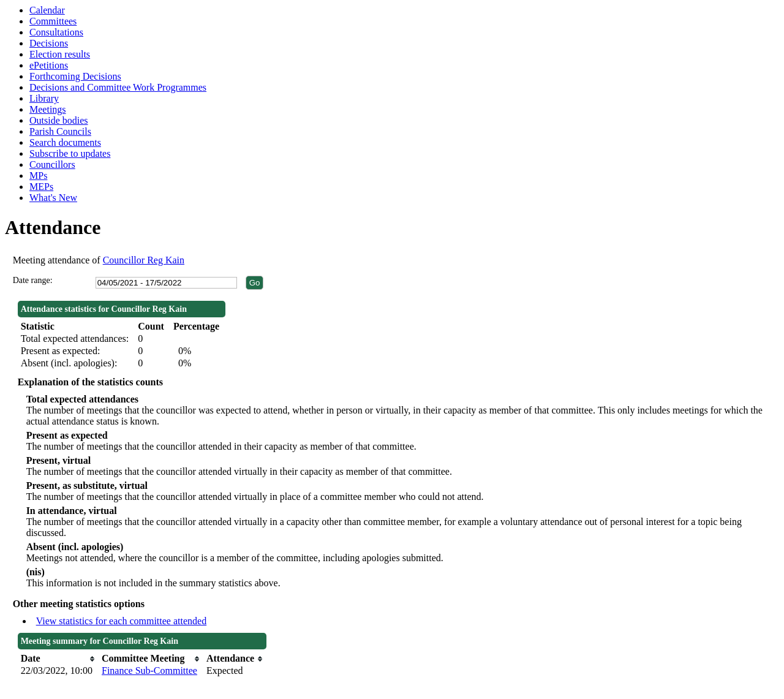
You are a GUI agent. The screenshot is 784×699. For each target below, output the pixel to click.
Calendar (47, 10)
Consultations (56, 32)
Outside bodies (59, 120)
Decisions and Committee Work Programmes (118, 87)
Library (44, 98)
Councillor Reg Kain (144, 260)
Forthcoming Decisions (75, 76)
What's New (53, 198)
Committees (53, 21)
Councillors (52, 164)
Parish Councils (60, 131)
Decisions (49, 43)
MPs (38, 176)
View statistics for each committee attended (122, 621)
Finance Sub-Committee (149, 671)
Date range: (33, 280)
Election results (60, 54)
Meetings (48, 109)
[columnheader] (58, 659)
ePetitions (49, 65)
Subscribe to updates (70, 153)
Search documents (65, 142)
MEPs (41, 187)
